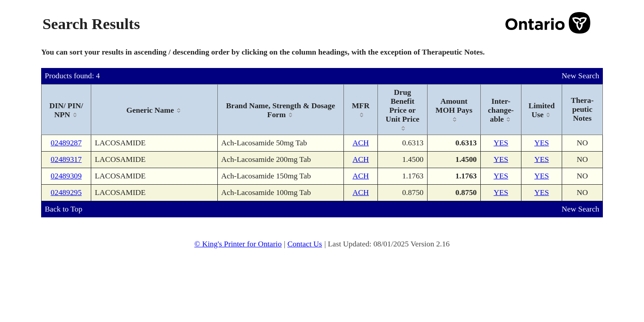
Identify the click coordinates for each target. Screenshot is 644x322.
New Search (580, 76)
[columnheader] (66, 110)
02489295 (66, 193)
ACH (361, 143)
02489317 (66, 159)
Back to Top (64, 209)
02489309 (66, 176)
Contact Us (305, 244)
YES (501, 143)
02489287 (66, 143)
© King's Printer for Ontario (238, 244)
